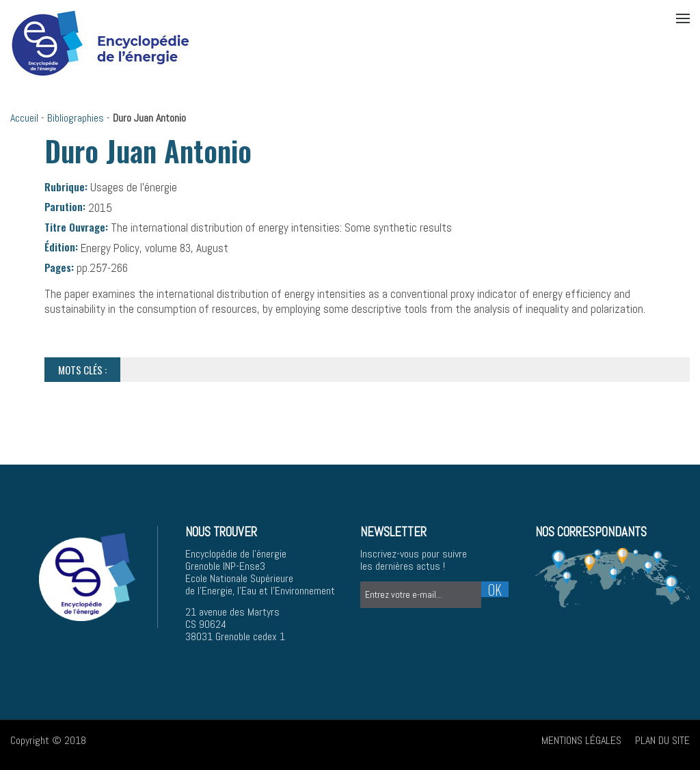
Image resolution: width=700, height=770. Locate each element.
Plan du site (662, 740)
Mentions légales (581, 740)
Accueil (24, 118)
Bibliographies (76, 118)
